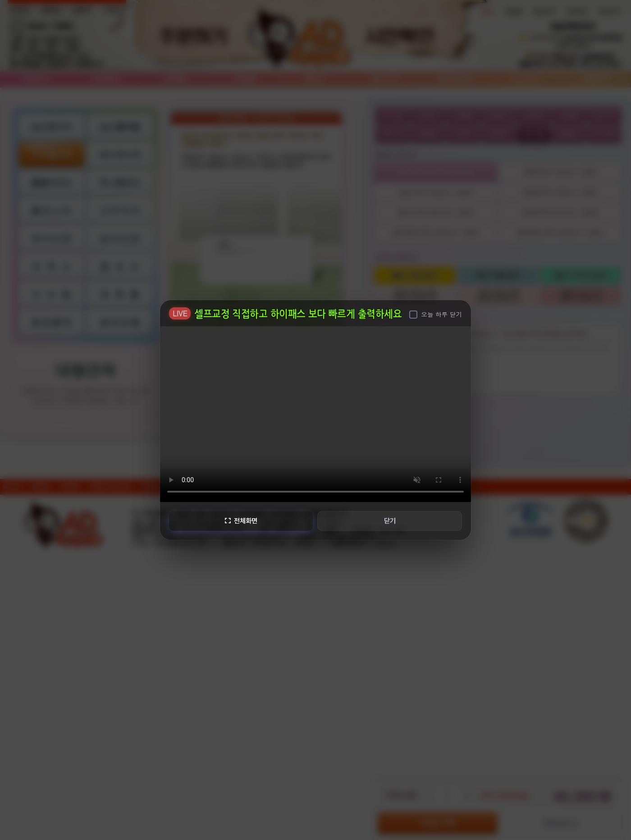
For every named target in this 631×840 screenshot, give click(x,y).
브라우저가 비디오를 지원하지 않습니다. (315, 413)
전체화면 (240, 520)
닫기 (390, 520)
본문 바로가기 (0, 0)
